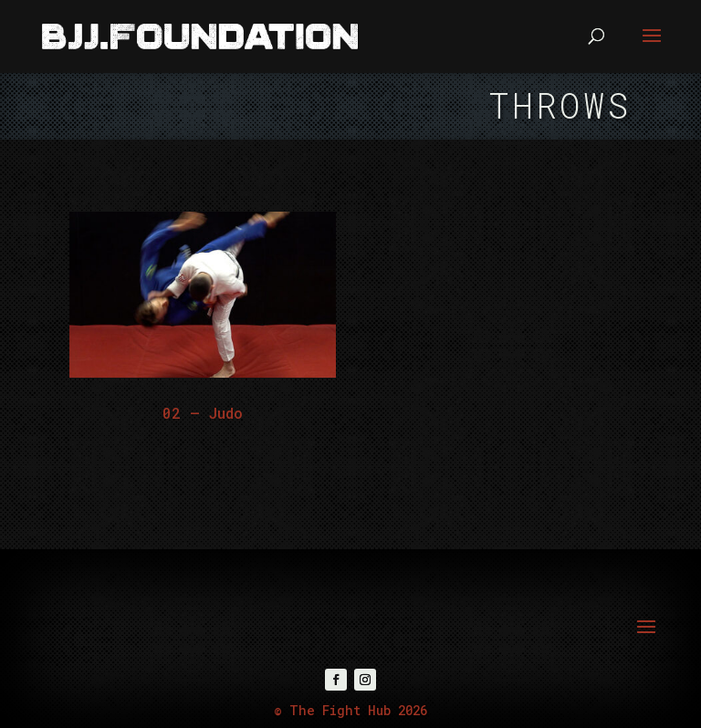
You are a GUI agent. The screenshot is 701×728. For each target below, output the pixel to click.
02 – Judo (203, 413)
